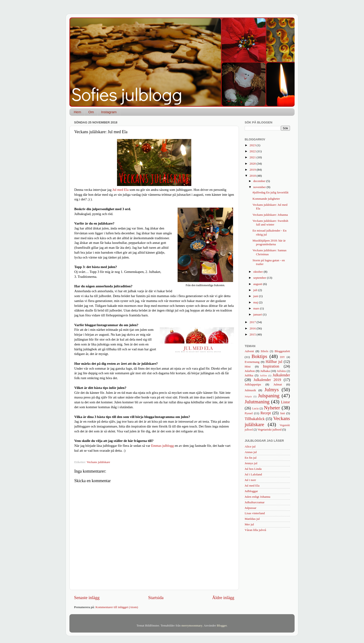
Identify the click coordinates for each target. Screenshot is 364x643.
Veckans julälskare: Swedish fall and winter (270, 223)
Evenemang (252, 362)
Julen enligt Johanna (257, 497)
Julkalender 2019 (267, 380)
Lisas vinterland (255, 513)
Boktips (259, 356)
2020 (253, 164)
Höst (248, 366)
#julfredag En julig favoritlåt (271, 192)
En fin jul (251, 458)
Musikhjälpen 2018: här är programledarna (269, 242)
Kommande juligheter (266, 199)
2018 (253, 176)
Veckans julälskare (98, 462)
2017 (253, 322)
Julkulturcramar (255, 502)
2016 (253, 328)
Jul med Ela (120, 190)
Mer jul (249, 524)
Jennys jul (251, 463)
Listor (285, 402)
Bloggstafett (282, 351)
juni (256, 296)
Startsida (156, 598)
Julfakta (281, 371)
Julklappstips (253, 384)
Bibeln (264, 351)
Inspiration (271, 366)
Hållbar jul (274, 362)
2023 (253, 145)
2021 (253, 157)
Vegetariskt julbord (269, 429)
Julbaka (265, 371)
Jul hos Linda (253, 469)
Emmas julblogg (162, 446)
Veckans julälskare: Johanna (270, 215)
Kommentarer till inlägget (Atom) (117, 607)
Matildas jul (252, 519)
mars (257, 308)
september (260, 278)
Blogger (222, 625)
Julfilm (264, 375)
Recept (266, 413)
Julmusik (250, 390)
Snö (283, 413)
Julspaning (269, 396)
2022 (253, 151)
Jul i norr (250, 480)
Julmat (278, 384)
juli (256, 290)
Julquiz (248, 396)
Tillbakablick (255, 419)
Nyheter (272, 408)
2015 (253, 334)
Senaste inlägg (87, 598)
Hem (78, 112)
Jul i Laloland (253, 474)
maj (256, 302)
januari (258, 314)
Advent (249, 351)
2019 (253, 170)
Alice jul (250, 446)
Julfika (249, 375)
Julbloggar (251, 491)
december (260, 181)
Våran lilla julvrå (255, 530)
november (260, 187)
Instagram (109, 112)
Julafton (250, 371)
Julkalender (281, 375)
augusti (258, 284)
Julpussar (250, 508)
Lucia (255, 408)
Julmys (271, 390)
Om (91, 112)
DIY (283, 357)
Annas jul (251, 452)
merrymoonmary (192, 625)
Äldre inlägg (223, 598)
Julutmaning (257, 402)
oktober (258, 272)
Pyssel (249, 413)
